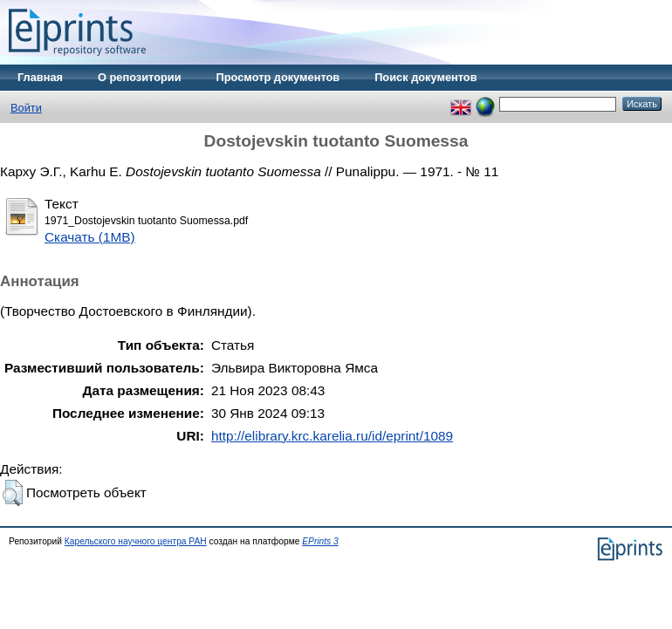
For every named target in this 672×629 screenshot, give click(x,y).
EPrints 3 (320, 541)
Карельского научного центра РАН (136, 541)
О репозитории (140, 77)
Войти (26, 108)
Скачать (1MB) (90, 237)
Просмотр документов (278, 77)
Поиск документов (425, 77)
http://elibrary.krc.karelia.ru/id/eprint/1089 (332, 436)
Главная (40, 77)
